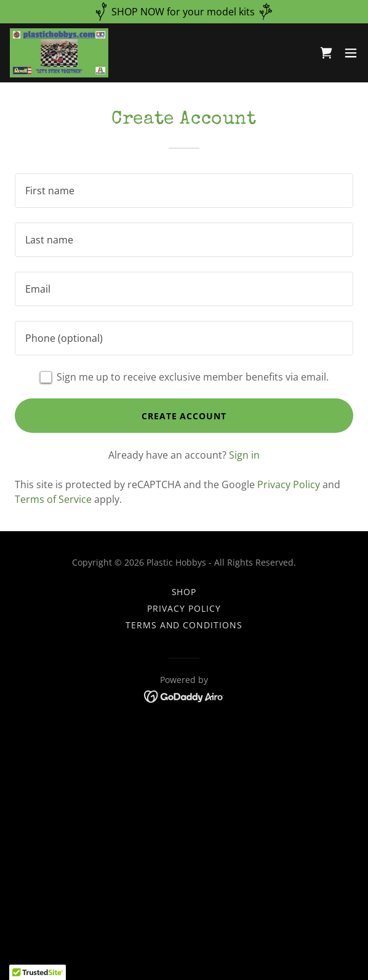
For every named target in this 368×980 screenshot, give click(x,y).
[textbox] (184, 191)
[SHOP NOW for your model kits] (184, 12)
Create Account (184, 416)
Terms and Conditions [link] (184, 625)
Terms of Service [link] (53, 499)
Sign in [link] (244, 455)
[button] (351, 53)
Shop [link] (184, 592)
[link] (59, 53)
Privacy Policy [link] (289, 484)
